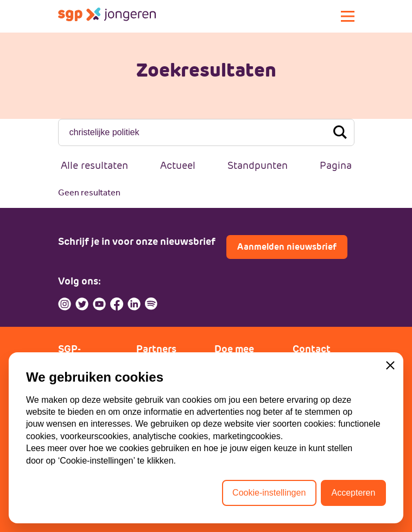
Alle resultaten (94, 165)
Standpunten (258, 165)
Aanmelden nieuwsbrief (287, 247)
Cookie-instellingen (269, 493)
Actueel (178, 165)
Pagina (336, 165)
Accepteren (353, 493)
